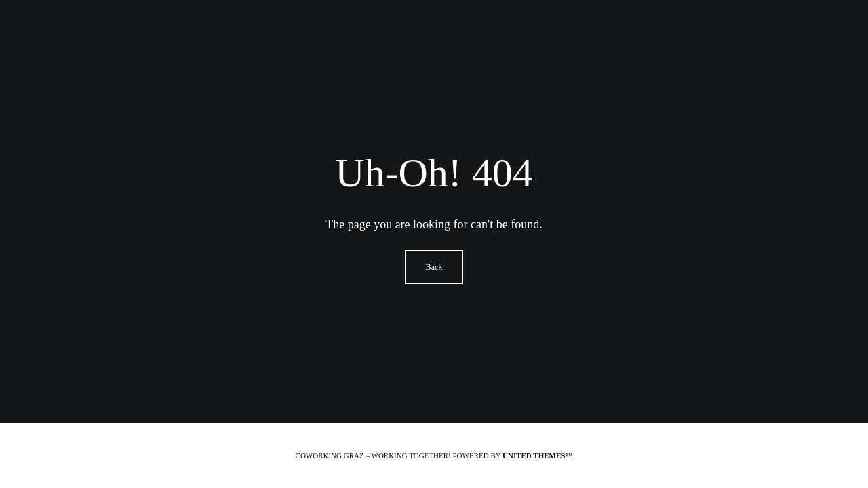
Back (434, 267)
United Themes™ (537, 455)
